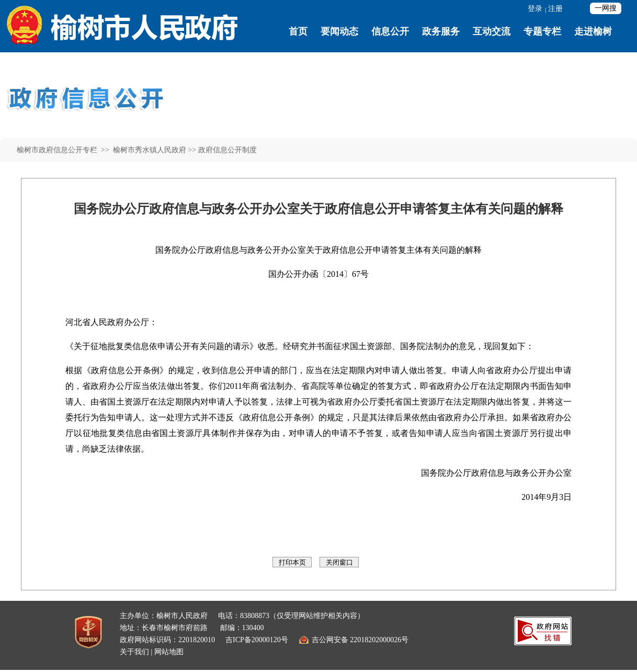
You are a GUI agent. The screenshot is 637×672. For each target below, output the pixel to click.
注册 (555, 9)
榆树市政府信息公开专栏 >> (64, 150)
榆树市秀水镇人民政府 (149, 150)
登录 (535, 9)
